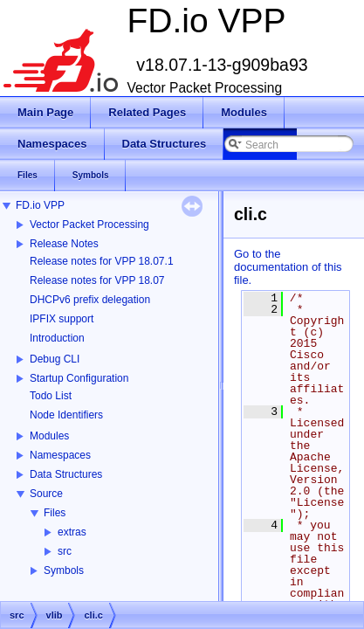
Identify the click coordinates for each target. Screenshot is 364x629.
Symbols (64, 570)
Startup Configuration (79, 378)
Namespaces (60, 455)
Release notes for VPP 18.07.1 (102, 261)
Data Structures (66, 474)
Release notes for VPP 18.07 (97, 280)
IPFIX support (62, 319)
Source (46, 494)
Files (55, 513)
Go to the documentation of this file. (288, 267)
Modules (49, 436)
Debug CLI (55, 359)
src (65, 551)
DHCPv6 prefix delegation (90, 300)
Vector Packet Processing (89, 225)
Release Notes (64, 244)
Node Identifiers (66, 415)
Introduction (57, 338)
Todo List (51, 396)
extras (72, 532)
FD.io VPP (40, 205)
